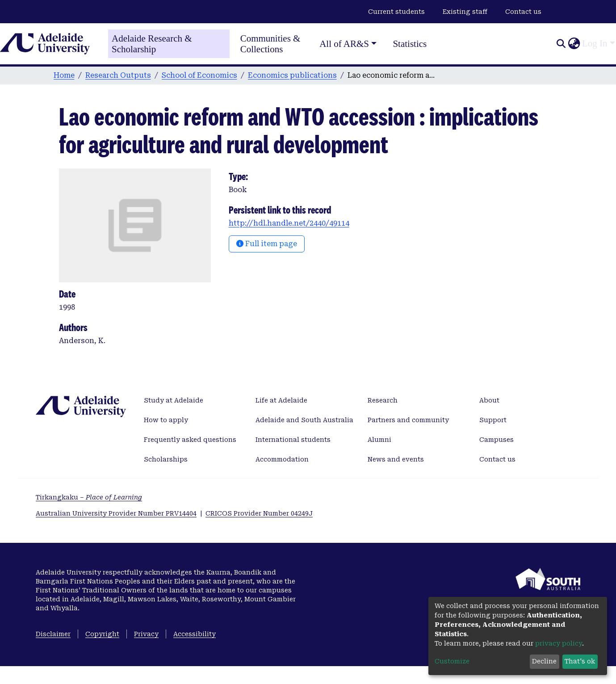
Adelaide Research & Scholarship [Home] (152, 44)
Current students (396, 12)
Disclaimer (53, 634)
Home (64, 75)
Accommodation (282, 459)
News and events (396, 459)
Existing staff (465, 12)
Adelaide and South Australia (304, 420)
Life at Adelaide (281, 400)
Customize (452, 661)
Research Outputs (118, 75)
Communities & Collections (270, 44)
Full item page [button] (267, 244)
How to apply (166, 420)
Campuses (497, 440)
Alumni (379, 440)
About (489, 400)
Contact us (523, 12)
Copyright (102, 634)
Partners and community (408, 420)
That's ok (580, 661)
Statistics (410, 44)
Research (383, 400)
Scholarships (166, 459)
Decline (544, 661)
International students (293, 440)
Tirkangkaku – (89, 497)
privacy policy (559, 643)
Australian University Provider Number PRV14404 (116, 513)
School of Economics (199, 75)
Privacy (146, 634)
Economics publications (292, 75)
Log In (595, 43)
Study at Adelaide (174, 400)
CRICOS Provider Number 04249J (259, 513)
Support (493, 420)
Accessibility (195, 634)
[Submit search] (561, 44)
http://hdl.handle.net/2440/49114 (289, 223)
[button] (574, 44)
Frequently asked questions (190, 440)
